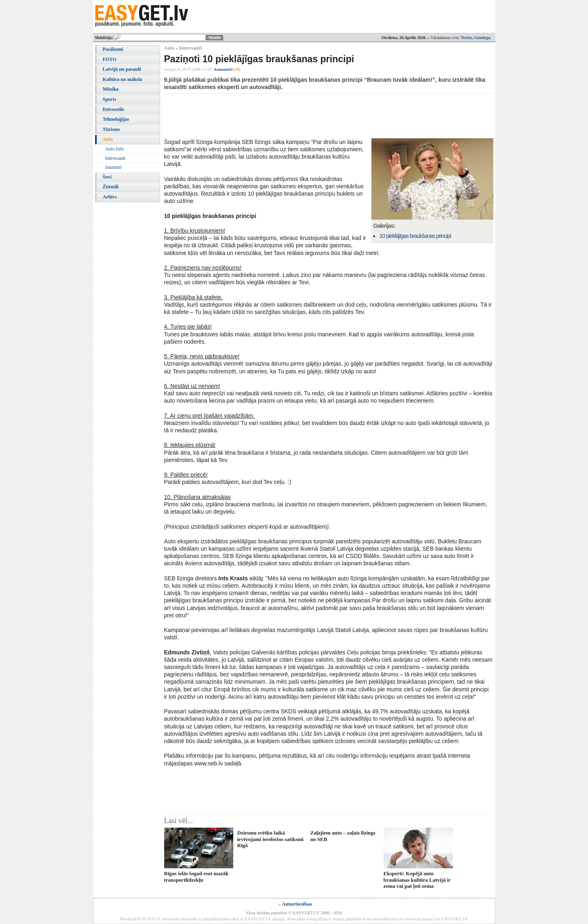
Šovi (107, 177)
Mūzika (111, 89)
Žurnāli (111, 187)
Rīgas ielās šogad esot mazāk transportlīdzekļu (196, 876)
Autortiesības (297, 904)
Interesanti (116, 158)
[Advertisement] (312, 116)
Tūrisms (112, 129)
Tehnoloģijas (116, 119)
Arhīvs (110, 197)
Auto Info (115, 149)
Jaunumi (114, 167)
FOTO (110, 59)
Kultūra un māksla (123, 79)
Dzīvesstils (114, 109)
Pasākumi (113, 49)
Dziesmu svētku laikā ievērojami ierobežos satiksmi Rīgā (270, 839)
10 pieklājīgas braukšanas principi (415, 236)
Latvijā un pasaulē (122, 69)
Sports (110, 99)
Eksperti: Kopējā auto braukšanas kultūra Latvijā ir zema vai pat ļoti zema (417, 880)
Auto (108, 139)
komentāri (228, 69)
